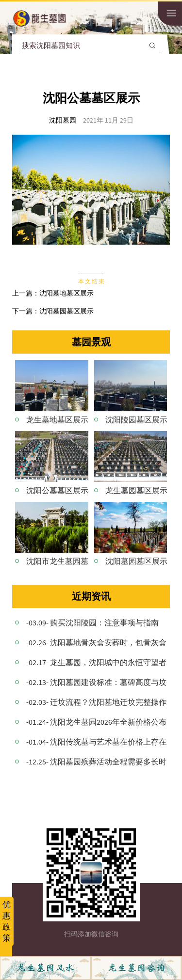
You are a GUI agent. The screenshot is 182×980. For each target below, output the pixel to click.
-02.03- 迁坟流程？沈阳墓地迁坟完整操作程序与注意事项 (97, 702)
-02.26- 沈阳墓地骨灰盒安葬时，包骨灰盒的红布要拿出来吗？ (97, 642)
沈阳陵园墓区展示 (136, 420)
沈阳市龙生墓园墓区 (57, 561)
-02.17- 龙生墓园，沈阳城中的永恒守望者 (96, 662)
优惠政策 (7, 921)
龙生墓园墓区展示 (136, 490)
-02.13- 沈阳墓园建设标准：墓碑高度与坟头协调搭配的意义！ (97, 682)
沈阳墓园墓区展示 (66, 311)
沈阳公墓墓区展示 (57, 490)
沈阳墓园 (63, 120)
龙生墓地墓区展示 (57, 420)
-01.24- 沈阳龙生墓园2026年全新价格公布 (96, 722)
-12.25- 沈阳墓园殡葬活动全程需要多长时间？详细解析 (97, 762)
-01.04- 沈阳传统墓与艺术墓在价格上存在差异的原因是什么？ (97, 742)
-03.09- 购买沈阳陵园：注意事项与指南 (92, 622)
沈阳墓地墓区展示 (66, 293)
